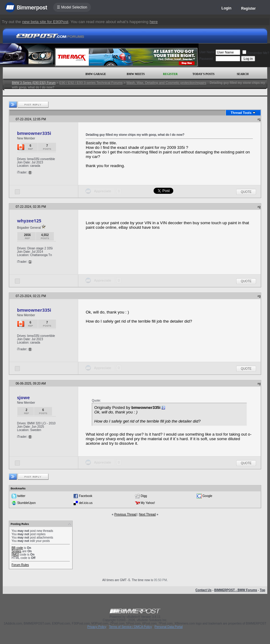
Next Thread (147, 514)
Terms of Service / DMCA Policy (130, 627)
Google (207, 496)
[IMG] (15, 555)
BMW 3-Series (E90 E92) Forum (34, 83)
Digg (144, 496)
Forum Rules (20, 565)
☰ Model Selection (72, 7)
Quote (246, 192)
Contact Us (204, 590)
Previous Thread (125, 514)
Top (263, 590)
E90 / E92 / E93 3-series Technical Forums (91, 83)
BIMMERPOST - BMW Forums (236, 590)
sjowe (23, 397)
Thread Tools (241, 113)
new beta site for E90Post (45, 22)
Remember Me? (256, 53)
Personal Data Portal (168, 627)
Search (243, 74)
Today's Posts (203, 74)
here (154, 22)
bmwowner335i (34, 133)
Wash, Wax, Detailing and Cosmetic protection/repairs (166, 83)
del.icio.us (86, 503)
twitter (21, 496)
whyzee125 (29, 221)
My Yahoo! (148, 503)
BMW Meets (136, 74)
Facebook (86, 496)
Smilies (16, 551)
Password (206, 59)
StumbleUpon (27, 503)
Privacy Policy (97, 627)
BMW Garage (96, 74)
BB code (17, 548)
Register (248, 9)
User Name (207, 52)
